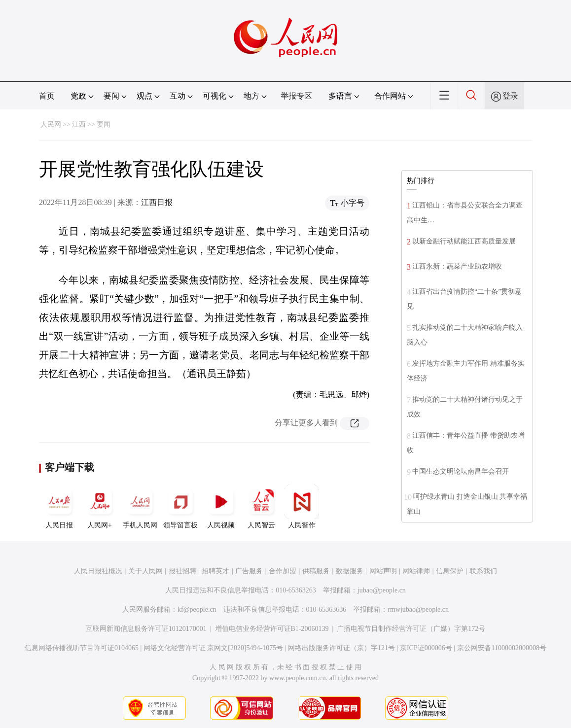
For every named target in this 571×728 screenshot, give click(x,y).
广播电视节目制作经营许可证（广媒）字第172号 (411, 629)
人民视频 (221, 507)
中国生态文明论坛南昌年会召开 (461, 471)
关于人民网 (145, 571)
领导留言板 (180, 507)
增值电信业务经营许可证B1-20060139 (272, 629)
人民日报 (59, 507)
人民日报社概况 (98, 571)
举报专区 (296, 96)
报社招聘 (182, 571)
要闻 (104, 124)
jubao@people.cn (382, 590)
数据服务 (350, 571)
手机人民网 (140, 507)
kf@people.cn (197, 609)
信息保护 (450, 571)
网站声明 (383, 571)
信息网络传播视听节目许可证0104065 (82, 648)
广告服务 (249, 571)
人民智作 (302, 507)
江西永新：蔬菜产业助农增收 (457, 266)
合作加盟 (283, 571)
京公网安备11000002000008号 (502, 648)
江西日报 (157, 202)
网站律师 (416, 571)
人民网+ (100, 507)
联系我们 (483, 571)
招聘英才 (215, 571)
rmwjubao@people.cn (418, 609)
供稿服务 (316, 571)
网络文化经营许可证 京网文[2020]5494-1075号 (214, 648)
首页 (47, 96)
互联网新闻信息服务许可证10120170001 (146, 629)
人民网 (51, 124)
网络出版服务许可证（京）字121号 (341, 648)
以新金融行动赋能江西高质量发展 (464, 241)
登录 (510, 96)
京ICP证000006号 (426, 648)
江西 (79, 124)
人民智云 (261, 507)
